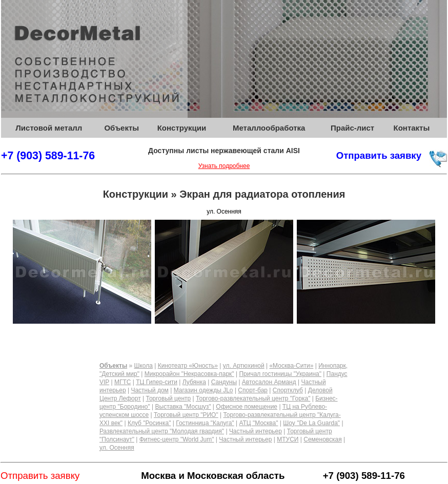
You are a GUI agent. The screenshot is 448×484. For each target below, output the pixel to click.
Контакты (412, 128)
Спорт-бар (253, 390)
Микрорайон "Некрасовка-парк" (189, 374)
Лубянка (194, 382)
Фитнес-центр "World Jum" (177, 439)
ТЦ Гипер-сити (157, 382)
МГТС (123, 382)
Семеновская (323, 439)
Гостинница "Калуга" (205, 423)
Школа (143, 366)
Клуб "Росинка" (149, 423)
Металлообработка (269, 128)
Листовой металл (49, 128)
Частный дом (149, 390)
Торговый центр (168, 398)
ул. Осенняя (117, 448)
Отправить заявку (379, 155)
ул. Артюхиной (244, 366)
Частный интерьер (256, 431)
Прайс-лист (352, 128)
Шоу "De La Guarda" (311, 423)
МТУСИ (288, 439)
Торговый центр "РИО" (186, 415)
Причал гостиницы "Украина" (280, 374)
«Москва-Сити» (291, 366)
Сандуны (224, 382)
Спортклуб (288, 390)
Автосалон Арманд (269, 382)
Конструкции (182, 128)
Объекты (121, 128)
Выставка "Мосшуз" (183, 407)
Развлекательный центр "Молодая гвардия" (162, 431)
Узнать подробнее (224, 166)
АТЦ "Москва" (258, 423)
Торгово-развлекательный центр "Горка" (253, 398)
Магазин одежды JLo (203, 390)
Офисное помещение (247, 407)
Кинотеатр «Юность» (188, 366)
